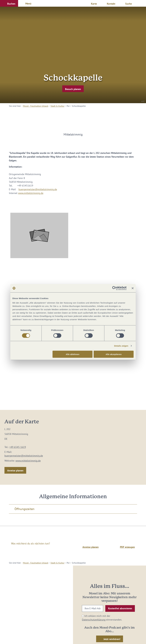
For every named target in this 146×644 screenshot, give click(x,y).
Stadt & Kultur (57, 106)
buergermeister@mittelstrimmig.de (38, 189)
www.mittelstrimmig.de (31, 193)
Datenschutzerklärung (94, 620)
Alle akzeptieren (114, 354)
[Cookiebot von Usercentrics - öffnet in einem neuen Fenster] (114, 288)
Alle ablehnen (73, 354)
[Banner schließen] (133, 288)
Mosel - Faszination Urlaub (36, 106)
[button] (9, 3)
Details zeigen (121, 346)
